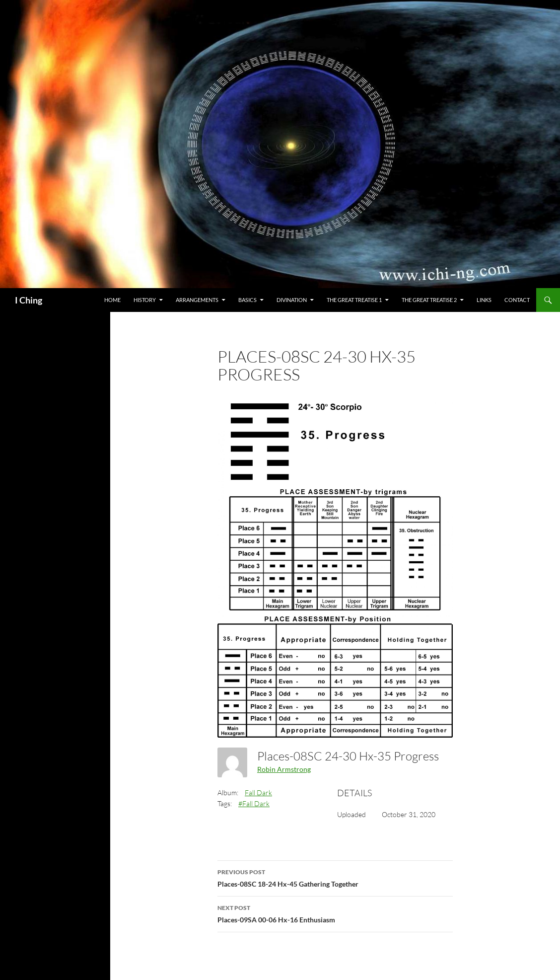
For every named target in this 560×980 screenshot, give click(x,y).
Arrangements (197, 300)
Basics (247, 300)
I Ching (29, 300)
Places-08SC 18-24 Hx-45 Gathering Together (335, 877)
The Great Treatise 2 (429, 300)
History (145, 300)
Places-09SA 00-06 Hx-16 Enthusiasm (335, 913)
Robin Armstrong (284, 769)
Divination (292, 300)
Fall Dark (258, 792)
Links (484, 300)
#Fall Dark (254, 803)
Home (112, 300)
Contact (517, 300)
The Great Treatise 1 (354, 300)
